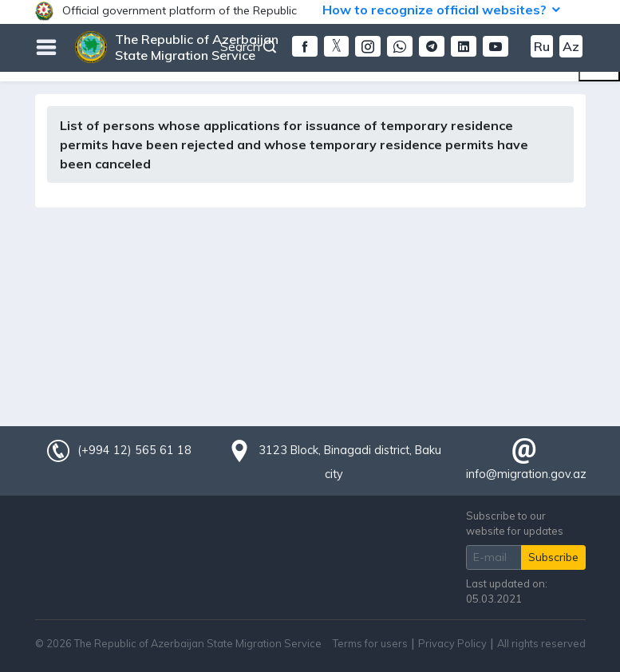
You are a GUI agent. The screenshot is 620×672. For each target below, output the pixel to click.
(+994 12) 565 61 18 (134, 450)
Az (571, 46)
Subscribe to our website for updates (515, 523)
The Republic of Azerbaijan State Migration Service (197, 47)
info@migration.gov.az (526, 474)
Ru (542, 46)
